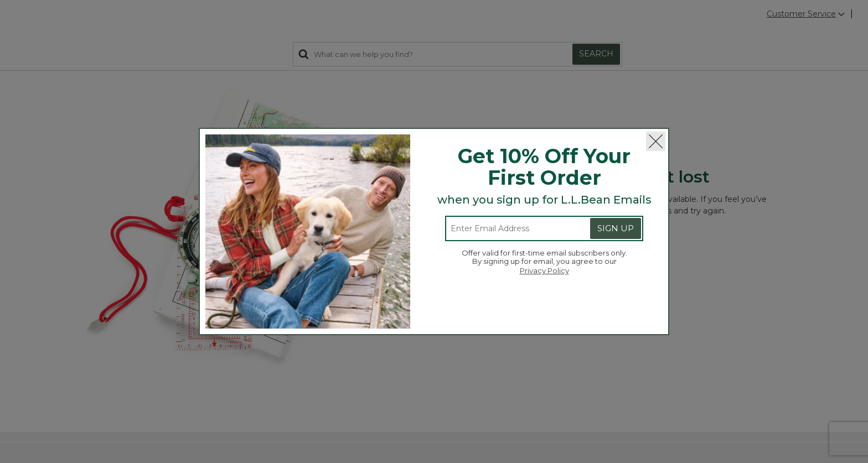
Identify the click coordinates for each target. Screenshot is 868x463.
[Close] (656, 141)
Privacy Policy (544, 270)
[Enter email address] (509, 228)
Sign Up (616, 228)
